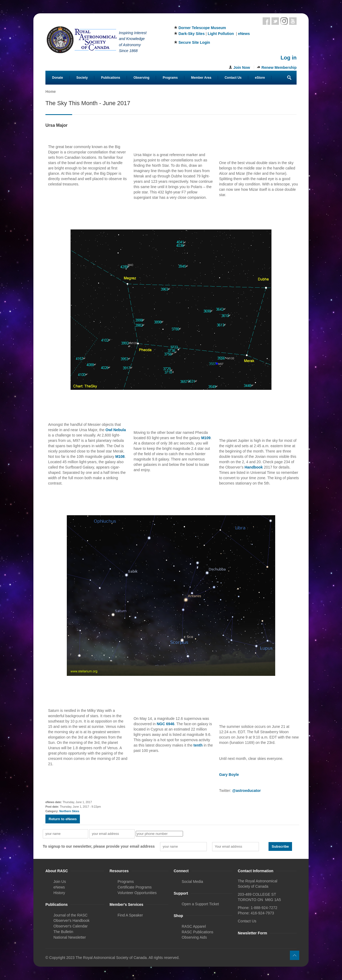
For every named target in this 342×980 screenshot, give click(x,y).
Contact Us (233, 78)
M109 (206, 438)
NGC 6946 (165, 724)
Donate (58, 78)
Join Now (242, 68)
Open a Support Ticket (200, 904)
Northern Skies (69, 811)
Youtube (293, 21)
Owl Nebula (116, 430)
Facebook (266, 21)
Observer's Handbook (71, 921)
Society (82, 78)
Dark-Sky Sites (192, 34)
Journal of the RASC (71, 915)
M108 (120, 457)
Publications (110, 78)
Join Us (60, 882)
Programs (170, 78)
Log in (289, 58)
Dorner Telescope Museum (202, 28)
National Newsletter (70, 937)
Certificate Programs (135, 887)
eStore (260, 78)
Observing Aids (194, 937)
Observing (141, 78)
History (59, 893)
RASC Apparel (194, 926)
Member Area (201, 78)
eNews (244, 34)
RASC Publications (197, 932)
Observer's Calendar (71, 926)
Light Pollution (221, 34)
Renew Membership (279, 68)
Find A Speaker (130, 915)
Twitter (275, 21)
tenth (198, 745)
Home (51, 92)
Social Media (192, 882)
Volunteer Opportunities (137, 893)
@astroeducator (246, 791)
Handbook (254, 467)
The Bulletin (63, 932)
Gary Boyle (229, 775)
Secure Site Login (194, 42)
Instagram (284, 21)
